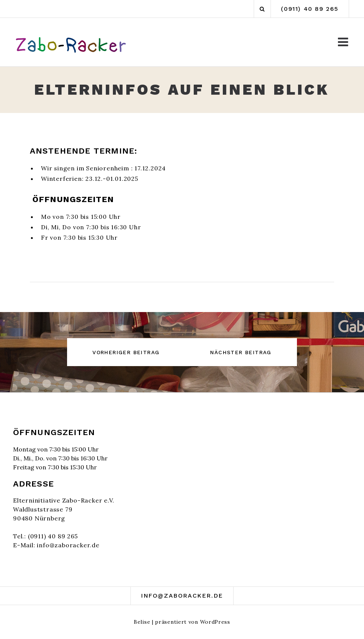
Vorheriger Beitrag (126, 352)
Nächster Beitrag (241, 352)
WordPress (215, 622)
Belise (142, 622)
